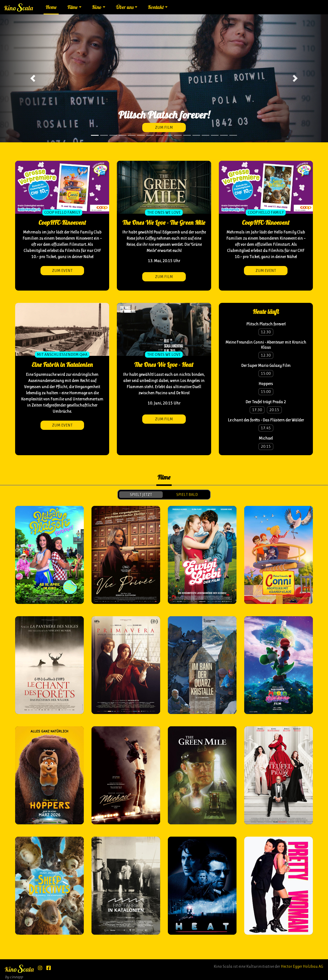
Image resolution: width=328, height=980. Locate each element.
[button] (33, 78)
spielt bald (187, 494)
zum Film (164, 127)
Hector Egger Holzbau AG (302, 966)
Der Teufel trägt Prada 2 (266, 402)
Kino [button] (97, 7)
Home (51, 7)
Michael (266, 438)
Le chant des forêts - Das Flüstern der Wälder (266, 420)
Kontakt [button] (156, 7)
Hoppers (266, 384)
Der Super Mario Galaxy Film (266, 365)
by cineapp (14, 977)
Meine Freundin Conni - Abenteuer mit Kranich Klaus (266, 345)
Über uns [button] (125, 7)
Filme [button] (73, 7)
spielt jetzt (141, 494)
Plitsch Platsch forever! (266, 324)
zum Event (62, 270)
